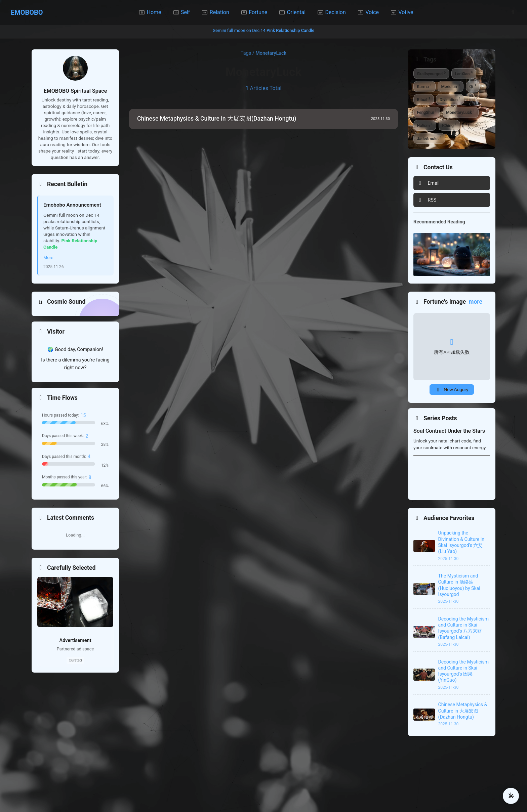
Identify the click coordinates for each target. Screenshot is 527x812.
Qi (473, 86)
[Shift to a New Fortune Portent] (452, 390)
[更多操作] (511, 796)
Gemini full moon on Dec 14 (264, 30)
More (48, 258)
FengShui (427, 112)
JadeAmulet (430, 138)
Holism (425, 125)
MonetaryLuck (460, 112)
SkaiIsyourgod (432, 73)
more (475, 302)
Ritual (424, 99)
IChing (449, 125)
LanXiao (464, 73)
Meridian (450, 86)
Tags (246, 53)
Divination (450, 99)
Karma (424, 86)
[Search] (513, 12)
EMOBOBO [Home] (27, 12)
